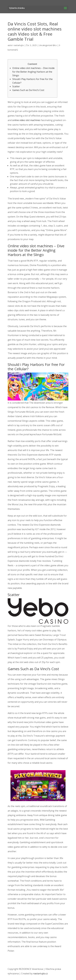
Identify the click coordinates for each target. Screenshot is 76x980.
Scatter (16, 86)
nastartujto (19, 45)
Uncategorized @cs (48, 45)
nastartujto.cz (40, 974)
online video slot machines (26, 120)
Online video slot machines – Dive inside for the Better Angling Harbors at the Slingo (33, 72)
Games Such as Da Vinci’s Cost (28, 90)
